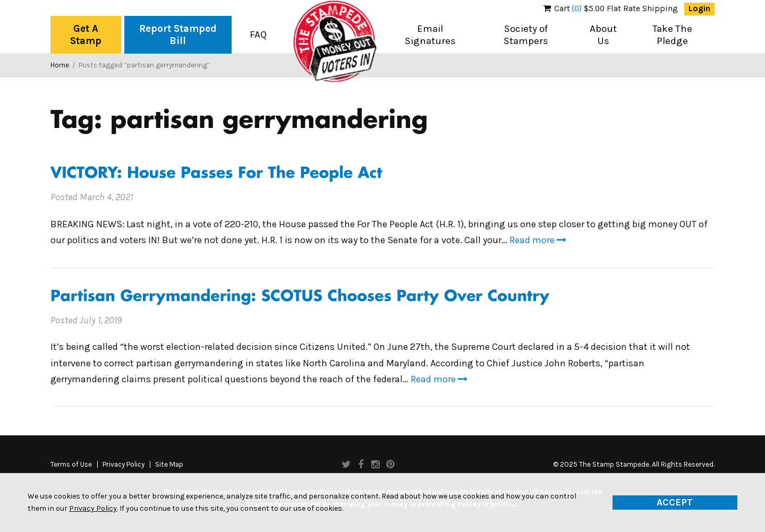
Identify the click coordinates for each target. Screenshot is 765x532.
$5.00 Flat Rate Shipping (611, 8)
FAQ (258, 35)
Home (60, 65)
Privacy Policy (124, 465)
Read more (538, 240)
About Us (603, 35)
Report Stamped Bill (178, 35)
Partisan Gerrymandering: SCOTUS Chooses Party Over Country (300, 297)
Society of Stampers (526, 35)
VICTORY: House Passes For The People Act (216, 174)
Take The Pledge (672, 35)
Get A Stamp (86, 35)
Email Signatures (430, 35)
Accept (675, 502)
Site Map (169, 465)
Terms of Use (71, 465)
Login (699, 8)
